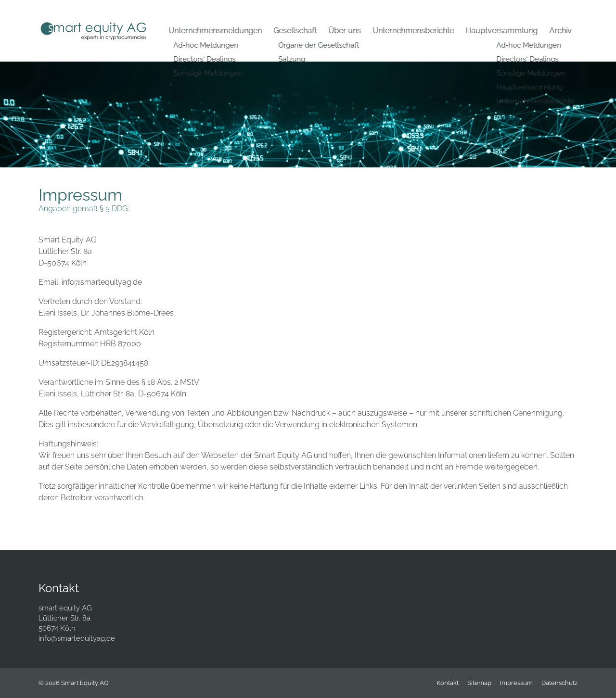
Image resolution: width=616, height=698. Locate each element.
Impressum (516, 683)
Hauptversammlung (501, 31)
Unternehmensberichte (413, 31)
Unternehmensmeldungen (215, 31)
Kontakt (448, 683)
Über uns (345, 31)
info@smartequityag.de (77, 638)
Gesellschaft (295, 31)
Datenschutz (559, 683)
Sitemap (479, 683)
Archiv (560, 31)
